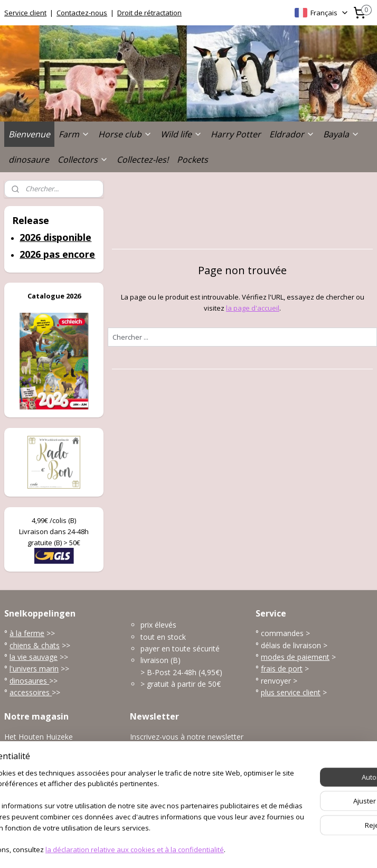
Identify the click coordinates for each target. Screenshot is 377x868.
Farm (74, 134)
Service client (25, 13)
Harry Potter (236, 134)
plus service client (291, 692)
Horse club (125, 134)
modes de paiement (295, 657)
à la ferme (27, 633)
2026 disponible (55, 237)
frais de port (282, 669)
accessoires (31, 692)
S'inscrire (153, 760)
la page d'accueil (253, 308)
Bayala (341, 134)
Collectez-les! (143, 160)
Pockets (192, 160)
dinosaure (29, 160)
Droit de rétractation (149, 13)
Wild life (181, 134)
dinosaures (29, 681)
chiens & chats (35, 645)
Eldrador (292, 134)
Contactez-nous (82, 13)
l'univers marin (34, 669)
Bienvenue (29, 134)
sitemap (150, 849)
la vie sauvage (34, 657)
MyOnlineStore (306, 849)
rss (172, 849)
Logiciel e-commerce (213, 849)
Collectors (83, 160)
